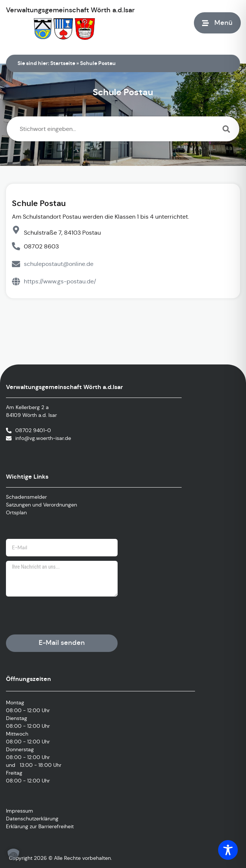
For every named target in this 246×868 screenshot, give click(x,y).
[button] (13, 855)
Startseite (63, 63)
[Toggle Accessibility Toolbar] (228, 850)
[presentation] (63, 615)
